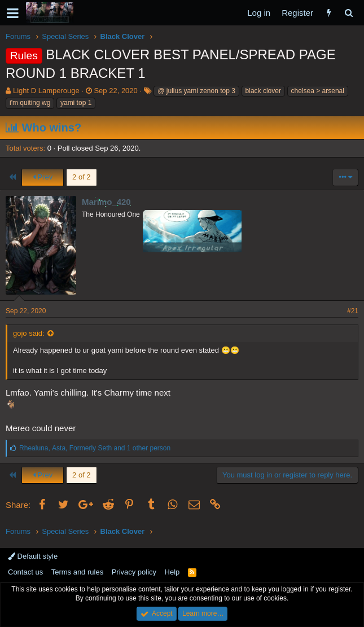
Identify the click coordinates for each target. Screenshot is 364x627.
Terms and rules (77, 572)
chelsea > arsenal (318, 91)
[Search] (348, 13)
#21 (353, 311)
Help (172, 572)
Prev (43, 177)
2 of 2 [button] (82, 177)
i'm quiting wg (30, 103)
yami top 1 (76, 103)
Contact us (25, 572)
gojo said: (29, 333)
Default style (33, 556)
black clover (263, 91)
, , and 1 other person (95, 448)
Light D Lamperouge (46, 91)
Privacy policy (134, 572)
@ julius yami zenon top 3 (196, 91)
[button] (13, 13)
